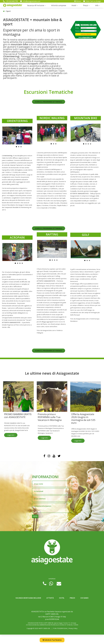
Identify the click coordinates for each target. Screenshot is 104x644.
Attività (50, 598)
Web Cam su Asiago (92, 1)
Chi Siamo (84, 598)
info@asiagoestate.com (30, 1)
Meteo (78, 1)
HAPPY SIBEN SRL (44, 628)
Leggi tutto (11, 435)
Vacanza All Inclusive (36, 5)
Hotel (74, 5)
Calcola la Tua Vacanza (52, 640)
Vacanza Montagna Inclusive (28, 598)
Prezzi (86, 5)
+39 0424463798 (10, 1)
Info (97, 5)
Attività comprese (59, 5)
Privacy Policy (73, 628)
